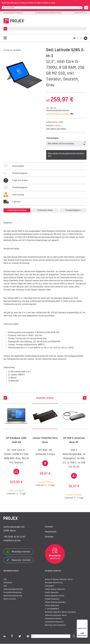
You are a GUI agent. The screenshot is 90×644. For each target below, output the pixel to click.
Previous (5, 398)
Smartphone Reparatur (54, 622)
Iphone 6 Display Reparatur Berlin (59, 580)
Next (85, 398)
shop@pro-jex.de (12, 541)
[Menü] (86, 621)
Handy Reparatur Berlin (55, 596)
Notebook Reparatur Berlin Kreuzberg (60, 612)
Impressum (51, 532)
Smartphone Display (53, 619)
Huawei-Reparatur (52, 599)
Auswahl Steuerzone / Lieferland (60, 114)
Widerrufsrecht (10, 599)
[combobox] (42, 8)
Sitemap (49, 537)
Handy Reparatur (52, 593)
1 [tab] (20, 104)
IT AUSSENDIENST (52, 609)
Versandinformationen (13, 593)
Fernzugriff (50, 586)
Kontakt (49, 527)
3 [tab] (27, 104)
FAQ (5, 580)
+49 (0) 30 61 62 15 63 (80, 13)
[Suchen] (5, 29)
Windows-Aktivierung (54, 583)
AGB (5, 586)
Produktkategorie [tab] (73, 210)
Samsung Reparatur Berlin (56, 616)
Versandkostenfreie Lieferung (58, 110)
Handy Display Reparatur (55, 589)
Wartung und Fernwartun (55, 625)
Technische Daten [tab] (45, 210)
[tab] (15, 190)
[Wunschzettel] (78, 38)
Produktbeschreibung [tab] (17, 210)
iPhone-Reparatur (52, 606)
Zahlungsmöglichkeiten (13, 589)
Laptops (57, 126)
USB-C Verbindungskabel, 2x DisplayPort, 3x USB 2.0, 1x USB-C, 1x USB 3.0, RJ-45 (74, 458)
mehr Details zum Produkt (56, 129)
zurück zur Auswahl (12, 50)
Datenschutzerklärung (13, 596)
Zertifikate (8, 583)
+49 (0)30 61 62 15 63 (14, 537)
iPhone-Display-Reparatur (55, 603)
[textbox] (42, 8)
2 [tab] (24, 104)
